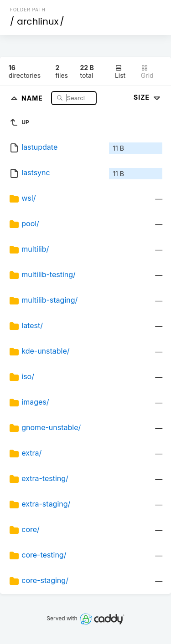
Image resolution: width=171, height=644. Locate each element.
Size (148, 97)
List (120, 72)
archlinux (38, 21)
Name (33, 98)
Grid (147, 72)
